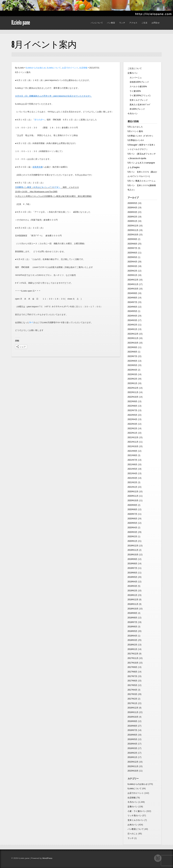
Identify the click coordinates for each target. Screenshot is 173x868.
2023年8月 (132, 352)
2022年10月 (133, 397)
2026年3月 (132, 212)
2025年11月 (133, 230)
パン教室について (136, 829)
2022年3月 (132, 424)
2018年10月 (133, 609)
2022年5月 (132, 415)
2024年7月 (132, 302)
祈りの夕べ (40, 120)
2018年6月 (132, 627)
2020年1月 (132, 541)
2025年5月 (132, 257)
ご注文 (144, 23)
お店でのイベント (70, 68)
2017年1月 (132, 703)
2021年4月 (132, 473)
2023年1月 (132, 383)
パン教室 (111, 23)
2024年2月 (132, 325)
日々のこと (133, 834)
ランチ (122, 23)
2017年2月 (132, 699)
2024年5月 (132, 311)
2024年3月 (132, 320)
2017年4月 (132, 690)
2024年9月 (132, 293)
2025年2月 (132, 271)
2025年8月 (132, 244)
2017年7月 (132, 676)
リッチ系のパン (135, 816)
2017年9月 (132, 667)
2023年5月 (132, 365)
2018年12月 (133, 600)
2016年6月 (132, 735)
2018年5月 (132, 631)
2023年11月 (133, 338)
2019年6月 (132, 573)
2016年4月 (132, 744)
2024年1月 (132, 329)
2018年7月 (132, 622)
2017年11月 (133, 658)
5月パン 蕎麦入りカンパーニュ (143, 181)
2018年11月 (133, 604)
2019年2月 (132, 591)
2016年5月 (132, 739)
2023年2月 (132, 379)
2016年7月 (132, 730)
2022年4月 (132, 419)
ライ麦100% (134, 91)
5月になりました (135, 127)
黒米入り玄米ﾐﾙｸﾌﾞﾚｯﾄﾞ (139, 105)
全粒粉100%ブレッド (138, 82)
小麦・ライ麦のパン (137, 811)
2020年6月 (132, 519)
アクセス (133, 23)
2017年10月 (133, 663)
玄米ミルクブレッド (138, 100)
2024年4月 (132, 316)
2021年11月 (133, 442)
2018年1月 (132, 649)
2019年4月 (132, 582)
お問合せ (156, 23)
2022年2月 (132, 429)
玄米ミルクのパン (136, 820)
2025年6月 (132, 253)
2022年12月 (133, 388)
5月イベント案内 (135, 131)
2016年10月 (133, 717)
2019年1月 (132, 595)
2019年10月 (133, 555)
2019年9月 (132, 559)
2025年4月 (132, 262)
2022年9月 (132, 401)
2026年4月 (132, 208)
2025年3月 (132, 266)
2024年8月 (132, 298)
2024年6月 (132, 307)
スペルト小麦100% (137, 87)
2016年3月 (132, 748)
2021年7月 (132, 460)
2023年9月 (132, 347)
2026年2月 (132, 217)
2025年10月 (133, 235)
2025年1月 (132, 275)
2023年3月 (132, 374)
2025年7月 (132, 248)
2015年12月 (133, 762)
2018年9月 (132, 613)
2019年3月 (132, 586)
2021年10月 (133, 446)
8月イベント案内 (44, 45)
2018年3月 (132, 640)
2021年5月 (132, 469)
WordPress (47, 858)
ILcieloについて (54, 68)
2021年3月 (132, 478)
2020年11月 (133, 496)
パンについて (97, 23)
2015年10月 (133, 771)
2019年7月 (132, 568)
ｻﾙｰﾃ (31, 323)
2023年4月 (132, 370)
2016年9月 (132, 721)
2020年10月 (133, 501)
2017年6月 (132, 681)
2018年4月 (132, 636)
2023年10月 (133, 343)
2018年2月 (132, 645)
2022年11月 (133, 392)
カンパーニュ (135, 78)
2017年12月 (133, 654)
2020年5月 (132, 523)
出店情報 (83, 68)
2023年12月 (133, 334)
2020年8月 (132, 509)
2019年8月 (132, 564)
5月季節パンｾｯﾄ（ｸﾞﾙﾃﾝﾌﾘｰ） (141, 136)
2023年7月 (132, 356)
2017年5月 (132, 685)
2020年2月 (132, 537)
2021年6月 (132, 465)
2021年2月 (132, 482)
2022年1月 (132, 433)
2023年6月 (132, 361)
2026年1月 (132, 221)
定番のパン (133, 73)
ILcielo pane (21, 23)
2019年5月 (132, 577)
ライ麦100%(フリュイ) (139, 96)
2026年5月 (132, 203)
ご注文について (135, 68)
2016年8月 (132, 726)
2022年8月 (132, 406)
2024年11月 (133, 284)
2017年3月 (132, 694)
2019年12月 (133, 546)
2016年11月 (133, 712)
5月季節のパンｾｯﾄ (136, 140)
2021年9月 (132, 451)
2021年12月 (133, 437)
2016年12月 (133, 708)
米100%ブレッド (136, 109)
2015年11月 (133, 766)
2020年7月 (132, 514)
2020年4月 (132, 528)
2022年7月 (132, 410)
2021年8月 (132, 455)
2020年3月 (132, 532)
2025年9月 (132, 239)
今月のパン (133, 114)
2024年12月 (133, 280)
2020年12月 (133, 492)
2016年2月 (132, 753)
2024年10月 (133, 289)
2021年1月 (132, 487)
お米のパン (133, 825)
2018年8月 (132, 618)
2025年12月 (133, 226)
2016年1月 (132, 757)
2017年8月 (132, 672)
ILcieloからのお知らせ (36, 68)
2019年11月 (133, 550)
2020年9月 (132, 505)
